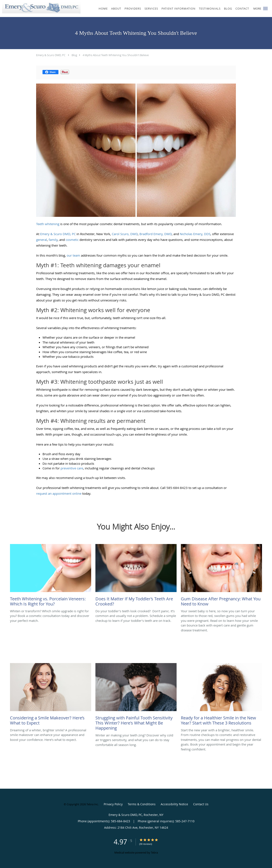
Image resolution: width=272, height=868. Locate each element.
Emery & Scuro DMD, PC (51, 55)
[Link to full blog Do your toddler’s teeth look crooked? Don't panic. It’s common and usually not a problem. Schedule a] (136, 576)
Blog (74, 55)
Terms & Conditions (142, 804)
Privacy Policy (113, 804)
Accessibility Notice (174, 804)
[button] (265, 9)
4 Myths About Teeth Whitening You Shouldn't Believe (116, 55)
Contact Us (201, 804)
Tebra (154, 852)
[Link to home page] (40, 8)
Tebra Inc (92, 804)
